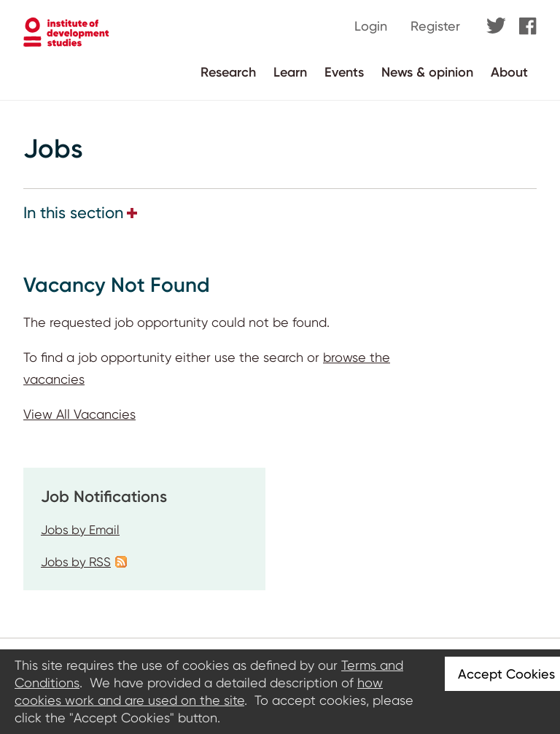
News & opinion (427, 72)
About (509, 72)
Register (435, 26)
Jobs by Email (80, 530)
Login (371, 26)
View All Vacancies (79, 414)
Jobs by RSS (76, 562)
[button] (132, 213)
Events (344, 72)
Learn (290, 72)
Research (228, 72)
